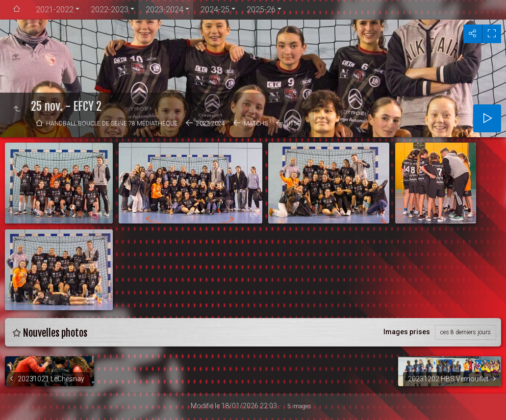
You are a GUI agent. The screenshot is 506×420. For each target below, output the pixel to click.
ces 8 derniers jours (466, 332)
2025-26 (261, 10)
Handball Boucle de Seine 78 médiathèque (112, 124)
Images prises (407, 332)
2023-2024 (164, 10)
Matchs (256, 124)
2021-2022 (55, 10)
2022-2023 (110, 10)
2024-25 (215, 10)
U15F (293, 124)
